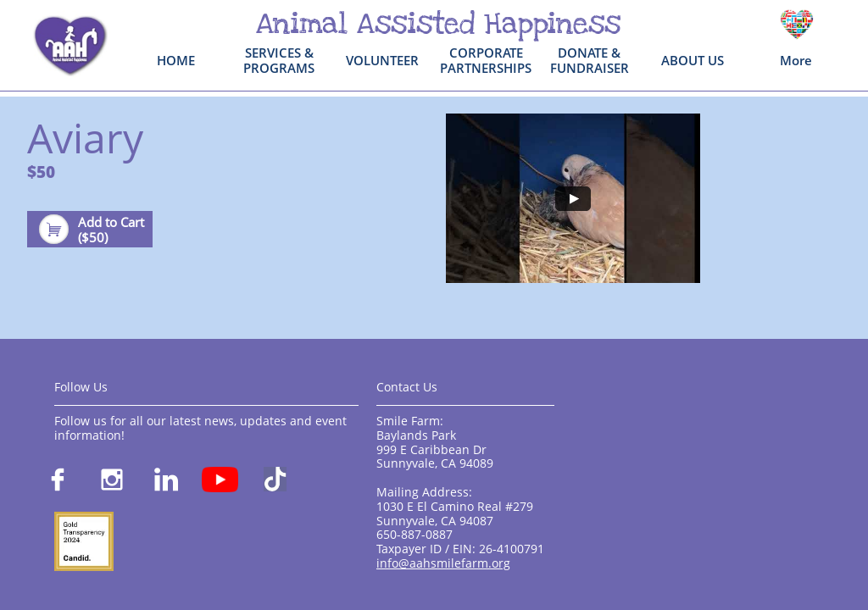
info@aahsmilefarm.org (443, 563)
